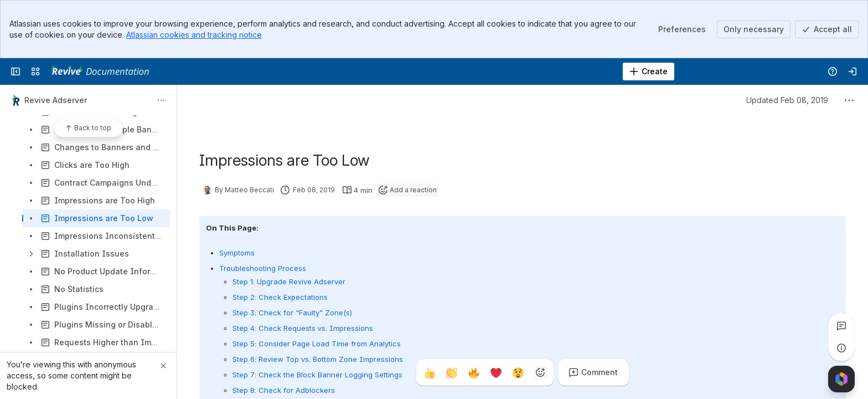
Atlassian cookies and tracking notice (194, 35)
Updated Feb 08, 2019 (787, 100)
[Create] (649, 71)
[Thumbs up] (430, 372)
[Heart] (496, 372)
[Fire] (474, 372)
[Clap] (452, 372)
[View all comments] (841, 326)
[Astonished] (518, 372)
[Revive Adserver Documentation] (100, 71)
